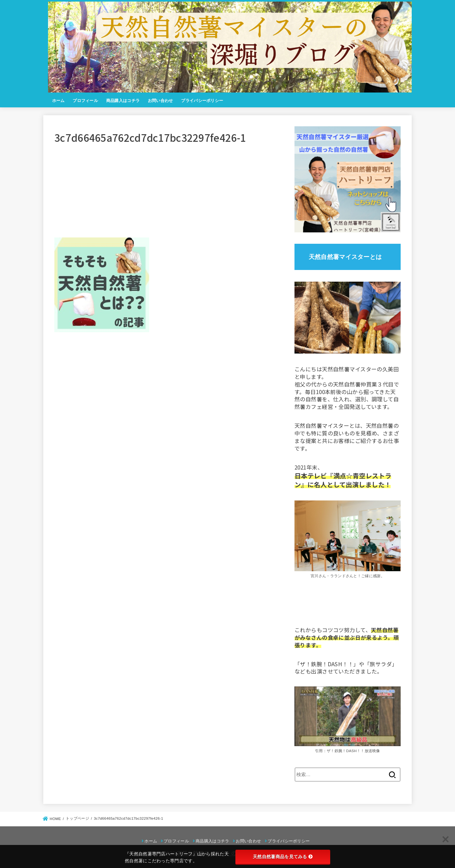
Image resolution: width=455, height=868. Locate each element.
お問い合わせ (161, 101)
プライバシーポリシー (202, 101)
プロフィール (85, 101)
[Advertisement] (169, 193)
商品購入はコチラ (123, 101)
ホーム (58, 101)
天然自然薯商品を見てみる (283, 857)
